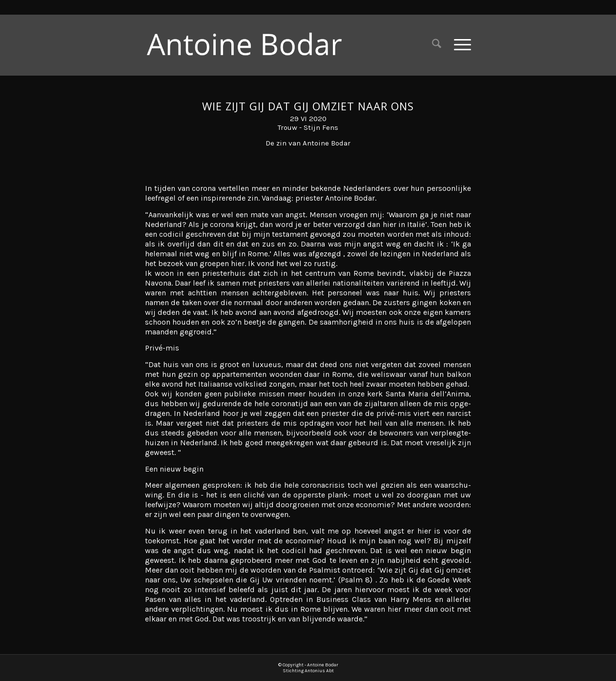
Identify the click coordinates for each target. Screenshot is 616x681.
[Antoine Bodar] (252, 45)
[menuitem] (437, 45)
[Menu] (459, 45)
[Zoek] (437, 45)
